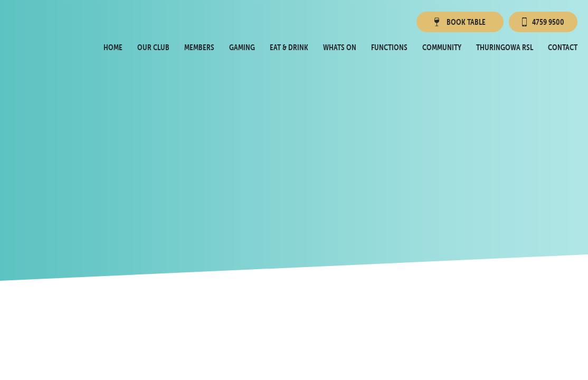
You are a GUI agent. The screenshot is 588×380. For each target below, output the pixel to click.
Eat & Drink (289, 47)
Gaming (242, 47)
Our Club (153, 47)
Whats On (340, 47)
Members (199, 47)
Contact (563, 47)
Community (442, 47)
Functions (389, 47)
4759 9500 (543, 22)
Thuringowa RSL (505, 47)
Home (113, 47)
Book (459, 22)
